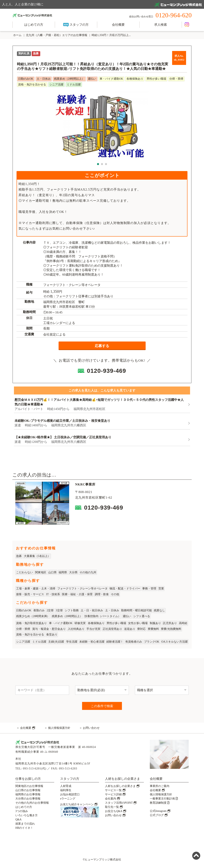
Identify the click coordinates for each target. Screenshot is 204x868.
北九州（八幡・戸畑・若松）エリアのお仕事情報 (57, 35)
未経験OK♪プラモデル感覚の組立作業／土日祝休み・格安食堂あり (62, 421)
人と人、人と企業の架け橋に (102, 5)
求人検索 (161, 25)
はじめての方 (34, 25)
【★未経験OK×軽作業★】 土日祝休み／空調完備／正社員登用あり (63, 437)
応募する (102, 346)
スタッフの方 (76, 25)
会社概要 (118, 25)
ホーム (17, 35)
